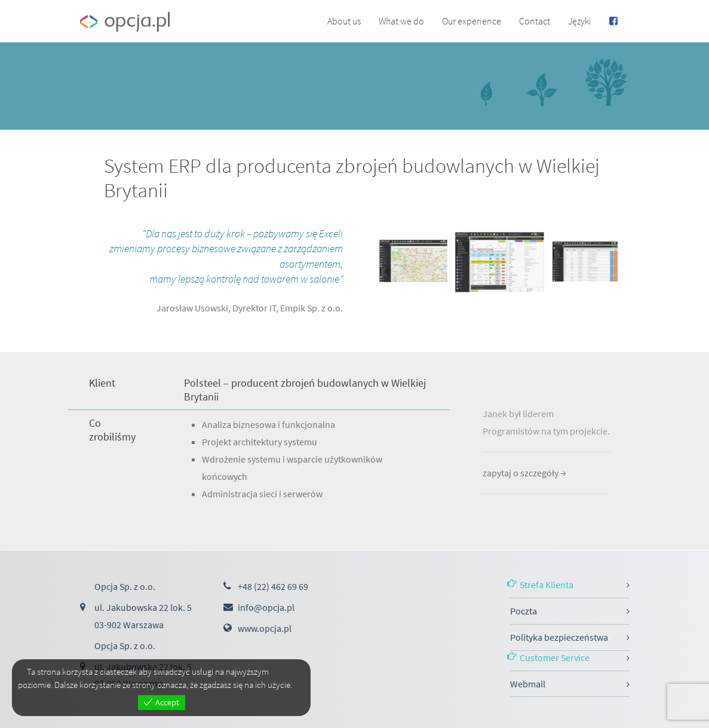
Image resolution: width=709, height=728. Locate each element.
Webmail (528, 684)
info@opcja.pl (266, 607)
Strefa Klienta (547, 585)
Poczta (524, 611)
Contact (535, 21)
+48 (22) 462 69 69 (273, 586)
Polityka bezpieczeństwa (559, 637)
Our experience (472, 21)
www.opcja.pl (265, 628)
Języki (580, 21)
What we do (401, 21)
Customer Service (555, 657)
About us (344, 21)
